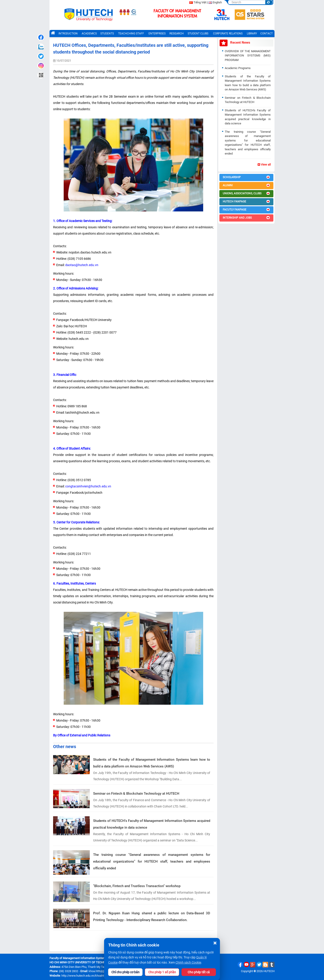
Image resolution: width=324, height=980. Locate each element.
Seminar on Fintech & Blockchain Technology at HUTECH (136, 794)
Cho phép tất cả (199, 972)
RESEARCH (177, 33)
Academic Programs (238, 68)
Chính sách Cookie (188, 962)
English (217, 2)
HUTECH (269, 971)
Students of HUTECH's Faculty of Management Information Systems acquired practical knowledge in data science (152, 824)
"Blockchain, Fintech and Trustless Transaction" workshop (137, 886)
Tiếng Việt (200, 2)
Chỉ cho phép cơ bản (125, 972)
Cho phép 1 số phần (162, 972)
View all (264, 165)
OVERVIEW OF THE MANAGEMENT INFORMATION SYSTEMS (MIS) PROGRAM (248, 56)
